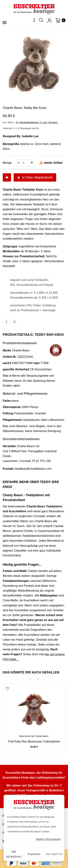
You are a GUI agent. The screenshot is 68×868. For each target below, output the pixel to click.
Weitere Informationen (48, 839)
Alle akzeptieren (14, 854)
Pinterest (14, 322)
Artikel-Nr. (10, 357)
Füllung (8, 413)
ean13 (7, 363)
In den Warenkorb (35, 177)
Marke (7, 350)
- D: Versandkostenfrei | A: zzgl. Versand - (36, 122)
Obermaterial (12, 407)
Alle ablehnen (54, 854)
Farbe (7, 401)
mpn (37, 363)
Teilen (6, 322)
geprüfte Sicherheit (16, 369)
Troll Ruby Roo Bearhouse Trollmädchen (34, 742)
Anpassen (34, 854)
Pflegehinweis (12, 420)
